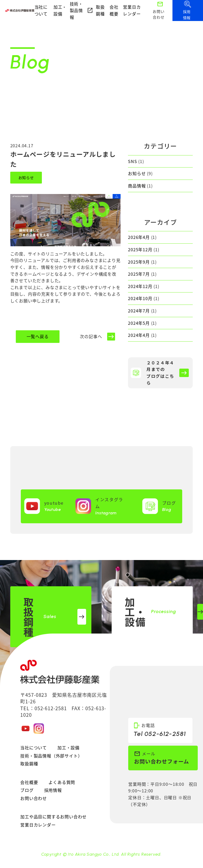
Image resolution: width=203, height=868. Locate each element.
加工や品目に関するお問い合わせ (53, 817)
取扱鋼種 (100, 10)
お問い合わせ (34, 798)
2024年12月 (140, 286)
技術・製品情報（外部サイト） (51, 756)
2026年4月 (139, 237)
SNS (132, 161)
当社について (41, 10)
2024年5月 (139, 323)
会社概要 (114, 10)
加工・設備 (60, 10)
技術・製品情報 (82, 10)
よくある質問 (62, 782)
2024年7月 (139, 311)
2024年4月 (139, 335)
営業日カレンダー (132, 10)
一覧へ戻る (38, 336)
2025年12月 (140, 249)
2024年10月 (140, 298)
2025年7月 (139, 274)
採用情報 (53, 790)
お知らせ (26, 177)
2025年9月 (139, 262)
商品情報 (137, 186)
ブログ (27, 790)
